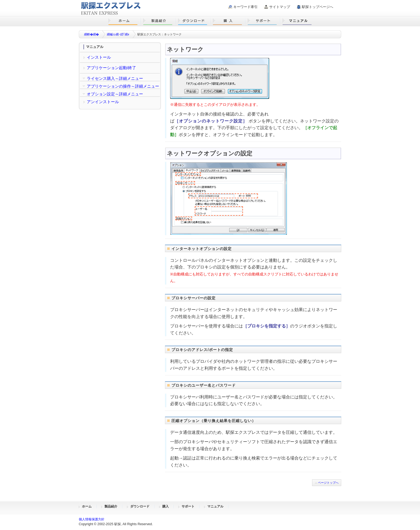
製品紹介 (111, 506)
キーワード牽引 (245, 7)
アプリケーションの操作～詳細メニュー (123, 86)
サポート (188, 506)
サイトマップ (280, 7)
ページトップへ (328, 483)
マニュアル (215, 506)
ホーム (87, 506)
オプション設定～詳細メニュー (115, 94)
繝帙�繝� (91, 34)
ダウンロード (140, 506)
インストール (99, 57)
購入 (166, 506)
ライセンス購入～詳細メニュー (115, 78)
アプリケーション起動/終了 (111, 68)
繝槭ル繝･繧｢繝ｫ (118, 34)
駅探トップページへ (318, 7)
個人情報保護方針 (92, 519)
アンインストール (103, 102)
